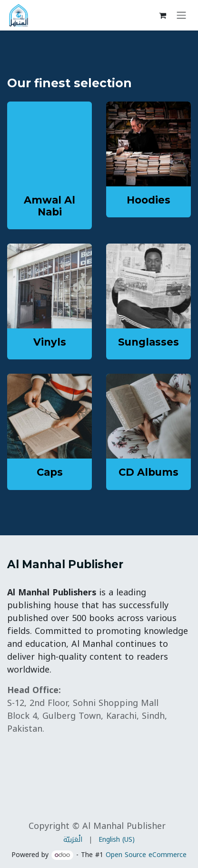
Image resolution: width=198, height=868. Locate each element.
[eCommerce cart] (162, 15)
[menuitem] (73, 840)
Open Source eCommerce (146, 855)
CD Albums (148, 472)
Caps (50, 472)
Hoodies (148, 200)
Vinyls (50, 342)
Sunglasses (148, 342)
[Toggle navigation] (181, 15)
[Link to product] (148, 144)
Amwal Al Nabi (49, 206)
